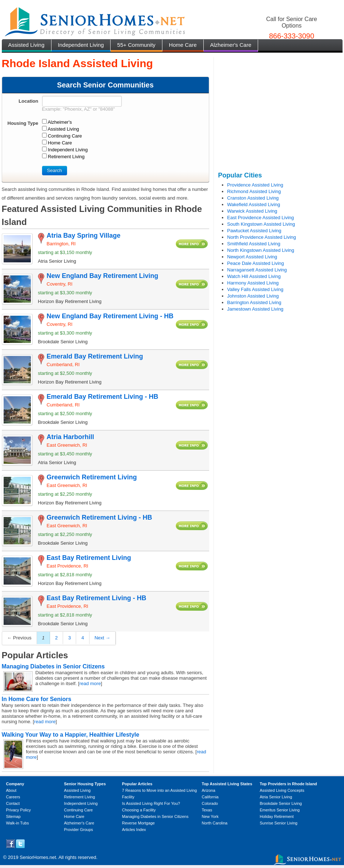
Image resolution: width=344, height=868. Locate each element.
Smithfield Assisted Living (254, 244)
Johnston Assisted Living (253, 296)
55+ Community (136, 45)
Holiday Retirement (277, 816)
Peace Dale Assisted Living (256, 263)
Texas (207, 810)
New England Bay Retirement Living (103, 276)
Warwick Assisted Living (252, 211)
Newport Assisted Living (252, 257)
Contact (13, 803)
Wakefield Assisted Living (254, 204)
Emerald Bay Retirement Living (95, 356)
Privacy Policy (18, 810)
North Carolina (215, 823)
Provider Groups (79, 830)
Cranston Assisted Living (253, 198)
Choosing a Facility (139, 810)
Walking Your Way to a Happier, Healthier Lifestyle (71, 735)
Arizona (209, 790)
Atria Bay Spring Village (84, 236)
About (11, 790)
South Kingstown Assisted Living (261, 224)
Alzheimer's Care (231, 45)
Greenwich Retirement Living (92, 477)
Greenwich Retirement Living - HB (100, 517)
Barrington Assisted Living (254, 302)
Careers (13, 797)
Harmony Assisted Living (253, 283)
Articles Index (134, 830)
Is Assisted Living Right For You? (151, 803)
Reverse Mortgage (139, 823)
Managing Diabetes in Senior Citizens (53, 666)
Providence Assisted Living (255, 185)
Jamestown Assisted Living (255, 309)
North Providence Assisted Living (262, 237)
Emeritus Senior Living (280, 810)
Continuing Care (79, 810)
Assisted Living (26, 45)
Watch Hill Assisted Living (254, 276)
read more (90, 683)
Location (28, 101)
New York (210, 816)
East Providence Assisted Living (261, 218)
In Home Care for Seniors (37, 699)
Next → (102, 638)
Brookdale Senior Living (281, 803)
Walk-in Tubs (18, 823)
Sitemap (13, 816)
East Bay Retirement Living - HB (97, 598)
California (210, 797)
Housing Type (23, 123)
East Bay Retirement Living (89, 558)
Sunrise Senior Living (279, 823)
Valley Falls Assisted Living (255, 289)
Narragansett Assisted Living (257, 270)
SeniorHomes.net (38, 857)
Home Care (183, 45)
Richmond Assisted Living (254, 191)
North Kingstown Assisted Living (261, 250)
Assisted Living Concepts (282, 790)
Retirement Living (80, 797)
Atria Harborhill (71, 437)
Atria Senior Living (276, 797)
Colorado (210, 803)
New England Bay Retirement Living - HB (110, 316)
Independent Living (81, 45)
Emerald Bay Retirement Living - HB (103, 397)
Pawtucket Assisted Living (254, 231)
